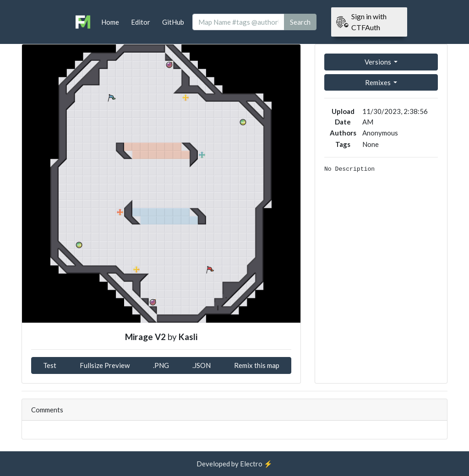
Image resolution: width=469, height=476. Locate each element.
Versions (379, 62)
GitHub (173, 22)
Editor (141, 22)
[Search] (238, 22)
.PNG (161, 365)
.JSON (202, 365)
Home (110, 22)
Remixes (379, 82)
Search (300, 22)
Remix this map (257, 365)
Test (50, 365)
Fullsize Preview (105, 365)
